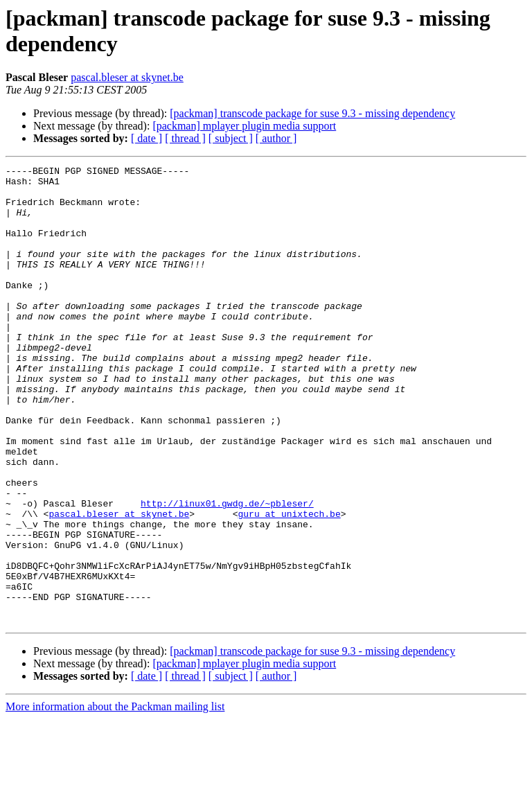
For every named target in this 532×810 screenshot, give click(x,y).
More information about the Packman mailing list (115, 798)
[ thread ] (185, 138)
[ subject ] (231, 138)
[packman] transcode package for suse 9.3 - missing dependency (312, 113)
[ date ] (147, 138)
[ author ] (276, 138)
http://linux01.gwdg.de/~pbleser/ (227, 572)
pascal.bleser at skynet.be (127, 77)
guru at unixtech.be (289, 584)
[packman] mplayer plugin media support (244, 126)
